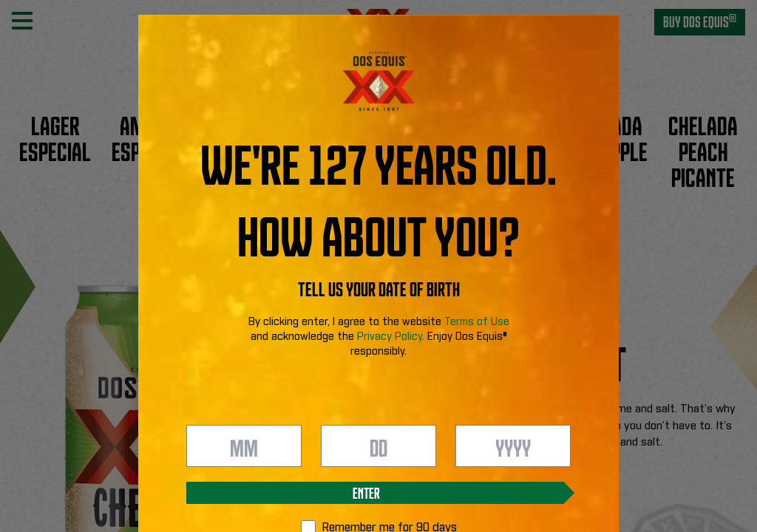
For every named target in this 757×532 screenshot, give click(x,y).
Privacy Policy (390, 337)
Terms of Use (477, 322)
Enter (366, 492)
